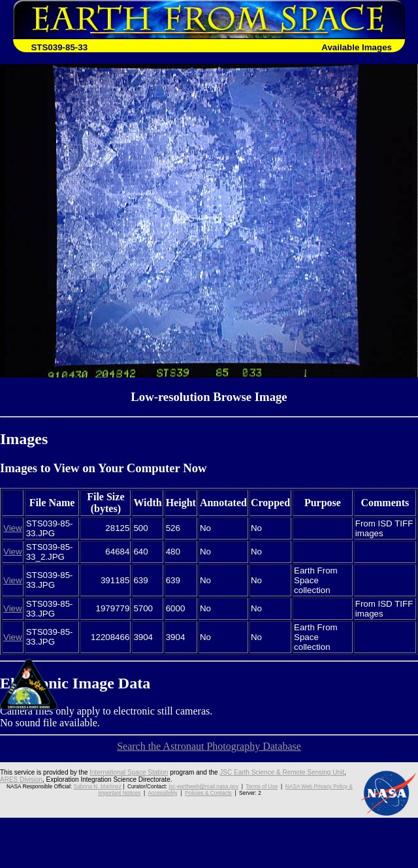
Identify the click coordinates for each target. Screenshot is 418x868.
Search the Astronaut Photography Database (209, 746)
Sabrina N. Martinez (97, 786)
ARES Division (21, 780)
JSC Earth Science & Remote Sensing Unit (282, 772)
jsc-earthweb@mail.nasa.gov (203, 786)
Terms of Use (262, 786)
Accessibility (162, 793)
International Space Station (129, 772)
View (13, 528)
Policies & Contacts (208, 793)
